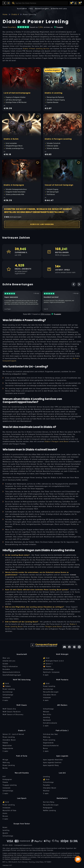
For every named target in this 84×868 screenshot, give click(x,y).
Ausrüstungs (8, 692)
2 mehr (46, 726)
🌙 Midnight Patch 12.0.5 (53, 661)
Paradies (47, 785)
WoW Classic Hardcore (12, 712)
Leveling (46, 717)
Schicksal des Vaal (50, 734)
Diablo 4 (22, 730)
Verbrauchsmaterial (51, 746)
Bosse (45, 748)
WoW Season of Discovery (13, 714)
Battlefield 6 (62, 798)
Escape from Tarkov (22, 824)
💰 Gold (46, 658)
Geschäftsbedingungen (12, 675)
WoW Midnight (62, 654)
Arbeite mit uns (9, 661)
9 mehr (46, 675)
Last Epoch (22, 798)
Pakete (5, 743)
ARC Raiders (62, 705)
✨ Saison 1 (48, 664)
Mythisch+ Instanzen (51, 672)
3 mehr (5, 751)
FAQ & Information (10, 666)
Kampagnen (7, 779)
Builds (5, 768)
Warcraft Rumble (22, 773)
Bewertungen (42, 9)
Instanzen (7, 698)
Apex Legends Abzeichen (53, 760)
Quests (5, 833)
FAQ (31, 9)
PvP (4, 777)
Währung (47, 737)
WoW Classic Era (9, 709)
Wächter (46, 791)
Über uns (6, 658)
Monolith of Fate (9, 810)
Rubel (5, 827)
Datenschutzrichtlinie (11, 672)
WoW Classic (22, 705)
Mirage (5, 760)
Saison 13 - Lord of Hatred (13, 734)
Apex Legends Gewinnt (52, 762)
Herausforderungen (51, 692)
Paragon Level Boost (54, 626)
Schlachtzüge (48, 669)
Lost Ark (62, 773)
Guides (5, 664)
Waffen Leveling (49, 810)
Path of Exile (22, 756)
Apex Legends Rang (51, 765)
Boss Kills (47, 714)
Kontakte (22, 9)
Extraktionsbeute (50, 723)
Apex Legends (62, 756)
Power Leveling (9, 689)
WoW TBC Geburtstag (22, 680)
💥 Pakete (47, 666)
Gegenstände (8, 748)
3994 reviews (46, 314)
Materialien (7, 746)
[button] (75, 3)
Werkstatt (47, 720)
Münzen (46, 712)
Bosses (5, 816)
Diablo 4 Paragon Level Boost (57, 441)
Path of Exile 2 (62, 730)
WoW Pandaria (62, 680)
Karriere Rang (49, 802)
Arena (5, 813)
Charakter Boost (50, 695)
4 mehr (5, 700)
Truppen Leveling (10, 785)
